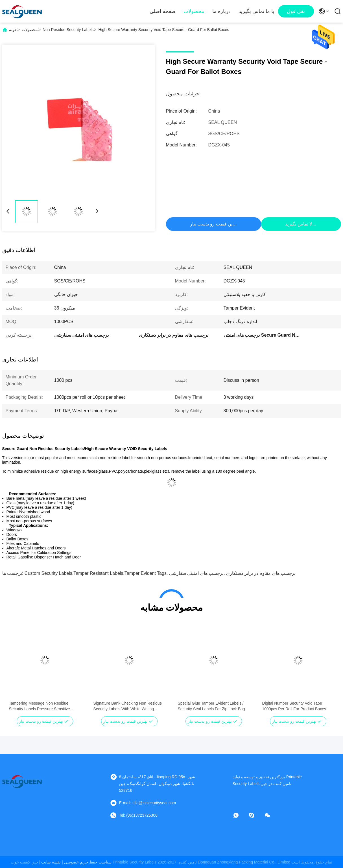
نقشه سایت (51, 862)
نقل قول (296, 11)
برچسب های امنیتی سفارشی (196, 573)
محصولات (194, 11)
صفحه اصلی (163, 11)
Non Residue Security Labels (68, 30)
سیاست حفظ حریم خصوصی (88, 862)
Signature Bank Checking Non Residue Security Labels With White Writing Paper (128, 706)
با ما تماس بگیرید (256, 11)
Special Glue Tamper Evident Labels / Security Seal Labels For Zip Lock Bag (211, 706)
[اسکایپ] (255, 815)
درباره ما (221, 11)
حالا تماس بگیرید (301, 224)
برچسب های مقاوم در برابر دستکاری (261, 573)
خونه (13, 30)
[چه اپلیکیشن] (240, 815)
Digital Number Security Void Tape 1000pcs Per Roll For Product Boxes (294, 706)
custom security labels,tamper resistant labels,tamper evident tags (96, 573)
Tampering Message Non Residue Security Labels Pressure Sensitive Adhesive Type (40, 706)
